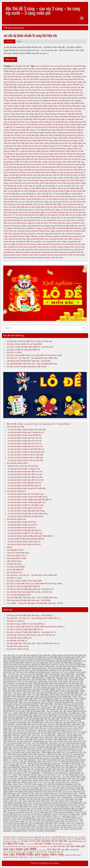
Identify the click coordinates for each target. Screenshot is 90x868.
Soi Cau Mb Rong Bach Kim (19, 595)
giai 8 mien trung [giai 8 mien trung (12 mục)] (75, 841)
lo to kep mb (37, 170)
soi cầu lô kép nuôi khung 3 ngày (46, 210)
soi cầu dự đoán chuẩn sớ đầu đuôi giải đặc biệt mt (30, 499)
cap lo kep (55, 79)
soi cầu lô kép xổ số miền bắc (56, 215)
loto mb (56, 175)
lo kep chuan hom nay (19, 114)
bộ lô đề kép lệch (15, 77)
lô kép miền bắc (75, 138)
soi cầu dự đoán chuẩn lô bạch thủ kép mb (26, 449)
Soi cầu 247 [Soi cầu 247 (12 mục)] (74, 850)
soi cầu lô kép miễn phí (18, 207)
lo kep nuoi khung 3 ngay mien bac (34, 151)
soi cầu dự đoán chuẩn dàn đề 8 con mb (25, 477)
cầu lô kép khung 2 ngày (14, 93)
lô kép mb (71, 135)
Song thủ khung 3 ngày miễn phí (64, 226)
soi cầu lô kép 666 (11, 194)
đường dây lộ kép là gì (52, 101)
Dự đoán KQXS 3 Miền (16, 558)
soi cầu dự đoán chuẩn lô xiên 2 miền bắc (25, 455)
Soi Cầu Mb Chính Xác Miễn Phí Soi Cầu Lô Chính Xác (30, 341)
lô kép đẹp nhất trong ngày (35, 119)
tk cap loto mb (44, 255)
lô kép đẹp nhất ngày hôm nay (71, 117)
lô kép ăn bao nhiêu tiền (70, 106)
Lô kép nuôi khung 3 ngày (61, 148)
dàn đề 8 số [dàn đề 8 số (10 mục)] (70, 839)
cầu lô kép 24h (35, 90)
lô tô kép (27, 170)
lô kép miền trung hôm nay (60, 143)
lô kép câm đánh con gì (35, 111)
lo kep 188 (74, 103)
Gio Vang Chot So (14, 572)
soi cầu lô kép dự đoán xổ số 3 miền (67, 196)
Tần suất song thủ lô (26, 250)
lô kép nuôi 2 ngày (40, 146)
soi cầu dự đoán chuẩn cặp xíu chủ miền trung (28, 513)
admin (19, 41)
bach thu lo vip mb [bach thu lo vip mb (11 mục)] (10, 837)
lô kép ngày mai (79, 143)
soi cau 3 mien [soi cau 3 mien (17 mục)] (43, 844)
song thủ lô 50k (49, 228)
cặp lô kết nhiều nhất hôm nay (16, 87)
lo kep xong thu (49, 162)
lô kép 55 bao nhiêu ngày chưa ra (45, 106)
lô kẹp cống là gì (36, 114)
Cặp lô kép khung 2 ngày (51, 82)
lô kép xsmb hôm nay (75, 162)
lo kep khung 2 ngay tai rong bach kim (30, 127)
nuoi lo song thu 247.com (68, 186)
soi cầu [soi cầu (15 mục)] (65, 849)
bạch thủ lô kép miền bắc (61, 71)
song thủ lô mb (44, 236)
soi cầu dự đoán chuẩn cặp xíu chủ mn (24, 544)
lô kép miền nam (26, 143)
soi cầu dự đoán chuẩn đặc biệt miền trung (26, 511)
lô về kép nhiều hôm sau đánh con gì (47, 172)
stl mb (77, 247)
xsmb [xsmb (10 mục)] (31, 857)
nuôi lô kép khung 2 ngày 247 (57, 180)
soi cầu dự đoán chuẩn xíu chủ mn (22, 525)
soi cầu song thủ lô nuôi (50, 220)
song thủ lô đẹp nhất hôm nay (68, 228)
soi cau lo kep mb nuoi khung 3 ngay (33, 202)
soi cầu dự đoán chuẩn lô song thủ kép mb (30, 35)
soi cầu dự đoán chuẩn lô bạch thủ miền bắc (27, 429)
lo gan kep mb (57, 103)
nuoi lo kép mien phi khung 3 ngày (71, 183)
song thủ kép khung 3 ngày (38, 226)
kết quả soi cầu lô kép (71, 101)
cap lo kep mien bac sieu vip (29, 85)
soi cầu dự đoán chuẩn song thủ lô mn (24, 541)
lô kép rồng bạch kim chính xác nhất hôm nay (27, 159)
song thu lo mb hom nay (62, 236)
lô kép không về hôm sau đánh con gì (42, 124)
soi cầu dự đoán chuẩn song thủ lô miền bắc (27, 488)
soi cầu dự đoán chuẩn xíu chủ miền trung (26, 494)
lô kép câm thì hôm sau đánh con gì (61, 111)
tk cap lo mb (32, 255)
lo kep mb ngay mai (24, 138)
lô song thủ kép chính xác (28, 167)
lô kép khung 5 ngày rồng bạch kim (41, 133)
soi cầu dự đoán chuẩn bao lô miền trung (25, 516)
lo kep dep (61, 114)
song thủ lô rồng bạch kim (53, 244)
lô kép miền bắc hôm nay (41, 140)
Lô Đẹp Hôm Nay (14, 564)
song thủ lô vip (34, 247)
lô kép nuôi (27, 146)
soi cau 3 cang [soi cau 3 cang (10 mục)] (29, 844)
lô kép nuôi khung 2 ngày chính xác (35, 148)
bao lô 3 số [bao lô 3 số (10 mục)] (49, 837)
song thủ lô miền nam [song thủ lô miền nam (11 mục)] (11, 857)
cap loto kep (64, 87)
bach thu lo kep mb (41, 71)
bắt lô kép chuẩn (42, 74)
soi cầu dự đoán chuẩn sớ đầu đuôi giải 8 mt (27, 502)
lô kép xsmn (9, 164)
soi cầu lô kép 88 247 (43, 194)
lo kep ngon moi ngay (13, 146)
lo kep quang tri (42, 156)
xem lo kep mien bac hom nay (16, 257)
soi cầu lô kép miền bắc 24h (25, 204)
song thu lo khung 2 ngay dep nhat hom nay (46, 234)
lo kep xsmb (61, 162)
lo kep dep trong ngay (56, 119)
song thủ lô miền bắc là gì (19, 239)
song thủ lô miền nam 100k (61, 239)
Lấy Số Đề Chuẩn (14, 561)
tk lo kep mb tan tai (58, 255)
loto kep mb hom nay (28, 175)
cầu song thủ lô (29, 95)
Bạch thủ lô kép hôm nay (41, 69)
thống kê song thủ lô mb (70, 252)
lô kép (66, 103)
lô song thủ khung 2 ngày (71, 167)
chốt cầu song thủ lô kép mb (48, 95)
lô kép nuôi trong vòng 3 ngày (23, 156)
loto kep (67, 172)
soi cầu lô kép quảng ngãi (34, 212)
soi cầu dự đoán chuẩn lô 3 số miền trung (25, 505)
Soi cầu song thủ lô (51, 218)
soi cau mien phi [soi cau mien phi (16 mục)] (76, 846)
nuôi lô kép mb (15, 183)
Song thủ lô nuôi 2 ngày (57, 242)
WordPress (45, 863)
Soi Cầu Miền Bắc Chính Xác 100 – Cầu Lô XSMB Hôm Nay (32, 364)
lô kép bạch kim (52, 109)
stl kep (59, 247)
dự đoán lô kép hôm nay (31, 98)
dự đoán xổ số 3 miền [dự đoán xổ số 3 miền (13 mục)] (31, 841)
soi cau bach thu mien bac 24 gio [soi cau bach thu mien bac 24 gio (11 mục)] (15, 846)
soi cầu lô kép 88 (27, 194)
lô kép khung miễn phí (66, 133)
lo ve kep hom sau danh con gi (19, 172)
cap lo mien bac (36, 87)
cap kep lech (44, 79)
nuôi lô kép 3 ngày (71, 178)
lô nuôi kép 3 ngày (53, 164)
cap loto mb (75, 87)
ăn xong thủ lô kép (78, 66)
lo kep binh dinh (18, 111)
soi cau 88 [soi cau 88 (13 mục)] (57, 844)
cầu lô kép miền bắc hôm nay (70, 93)
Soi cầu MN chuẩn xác (16, 519)
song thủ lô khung (20, 234)
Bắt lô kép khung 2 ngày (59, 74)
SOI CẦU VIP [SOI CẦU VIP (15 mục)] (54, 849)
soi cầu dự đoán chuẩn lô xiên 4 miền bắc (25, 460)
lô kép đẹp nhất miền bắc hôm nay (44, 117)
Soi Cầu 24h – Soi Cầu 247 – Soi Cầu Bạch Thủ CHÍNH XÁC (32, 358)
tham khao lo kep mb (44, 250)
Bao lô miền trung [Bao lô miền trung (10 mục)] (72, 837)
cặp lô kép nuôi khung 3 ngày (54, 85)
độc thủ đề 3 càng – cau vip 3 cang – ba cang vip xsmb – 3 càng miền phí (43, 10)
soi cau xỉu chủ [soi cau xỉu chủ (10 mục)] (42, 850)
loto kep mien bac (45, 175)
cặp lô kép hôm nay (31, 82)
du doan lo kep (14, 98)
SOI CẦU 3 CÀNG (14, 352)
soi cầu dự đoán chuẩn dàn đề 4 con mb (25, 471)
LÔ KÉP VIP (18, 162)
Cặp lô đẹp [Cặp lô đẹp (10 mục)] (6, 839)
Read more (10, 59)
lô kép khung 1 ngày (66, 124)
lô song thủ (67, 164)
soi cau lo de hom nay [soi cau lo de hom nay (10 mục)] (33, 847)
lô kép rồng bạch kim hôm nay (59, 159)
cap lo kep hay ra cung (13, 82)
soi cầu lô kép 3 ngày (61, 191)
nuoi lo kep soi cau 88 (32, 186)
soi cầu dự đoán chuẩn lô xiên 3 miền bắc (25, 457)
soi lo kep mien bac (40, 223)
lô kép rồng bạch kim (58, 156)
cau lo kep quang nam (13, 95)
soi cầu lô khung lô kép (13, 218)
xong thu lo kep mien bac (53, 257)
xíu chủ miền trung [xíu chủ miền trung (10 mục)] (39, 857)
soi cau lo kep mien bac (59, 202)
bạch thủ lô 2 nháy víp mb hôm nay (23, 466)
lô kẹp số (76, 159)
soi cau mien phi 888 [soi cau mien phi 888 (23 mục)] (20, 849)
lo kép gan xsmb (36, 122)
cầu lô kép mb (52, 93)
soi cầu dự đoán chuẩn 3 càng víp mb (24, 469)
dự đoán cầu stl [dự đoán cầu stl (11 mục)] (80, 839)
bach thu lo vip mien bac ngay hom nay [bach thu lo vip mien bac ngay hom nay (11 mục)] (31, 837)
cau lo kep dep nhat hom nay (53, 90)
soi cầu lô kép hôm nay (35, 199)
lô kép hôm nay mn (18, 124)
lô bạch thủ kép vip (20, 103)
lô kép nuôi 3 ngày (70, 146)
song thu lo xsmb (49, 247)
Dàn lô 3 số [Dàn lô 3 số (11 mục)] (46, 839)
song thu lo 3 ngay (34, 228)
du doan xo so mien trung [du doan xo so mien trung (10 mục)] (25, 839)
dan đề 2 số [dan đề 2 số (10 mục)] (14, 839)
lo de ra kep (45, 103)
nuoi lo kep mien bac (30, 183)
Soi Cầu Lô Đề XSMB (16, 567)
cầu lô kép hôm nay (74, 90)
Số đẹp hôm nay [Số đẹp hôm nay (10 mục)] (24, 857)
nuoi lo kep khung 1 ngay (33, 180)
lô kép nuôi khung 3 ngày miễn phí (63, 151)
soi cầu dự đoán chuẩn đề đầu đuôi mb (24, 485)
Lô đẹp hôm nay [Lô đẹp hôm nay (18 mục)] (14, 843)
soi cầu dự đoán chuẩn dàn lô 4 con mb (25, 438)
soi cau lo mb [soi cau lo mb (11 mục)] (45, 846)
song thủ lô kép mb (64, 231)
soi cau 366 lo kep (37, 188)
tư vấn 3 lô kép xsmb (76, 255)
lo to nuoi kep (48, 170)
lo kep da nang (50, 114)
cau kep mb (23, 90)
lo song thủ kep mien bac (50, 167)
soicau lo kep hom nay (75, 223)
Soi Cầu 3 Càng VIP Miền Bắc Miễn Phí (23, 350)
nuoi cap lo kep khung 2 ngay (35, 178)
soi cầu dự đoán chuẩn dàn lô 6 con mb (25, 441)
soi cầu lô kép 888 (61, 194)
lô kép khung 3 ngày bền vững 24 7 (23, 130)
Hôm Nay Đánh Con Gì (17, 555)
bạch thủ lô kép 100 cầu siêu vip (17, 69)
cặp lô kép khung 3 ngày (72, 82)
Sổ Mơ (10, 547)
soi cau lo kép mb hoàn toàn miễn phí (61, 199)
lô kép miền (63, 138)
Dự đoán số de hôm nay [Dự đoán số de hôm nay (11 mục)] (12, 841)
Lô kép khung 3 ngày (55, 127)
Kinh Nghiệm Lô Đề (15, 550)
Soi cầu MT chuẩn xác (16, 491)
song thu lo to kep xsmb (18, 247)
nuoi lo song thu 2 (50, 186)
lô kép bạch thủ (66, 109)
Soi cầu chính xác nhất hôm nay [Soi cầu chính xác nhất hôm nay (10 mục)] (12, 852)
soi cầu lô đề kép (28, 191)
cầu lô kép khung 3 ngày (35, 93)
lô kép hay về (49, 122)
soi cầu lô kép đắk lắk (43, 196)
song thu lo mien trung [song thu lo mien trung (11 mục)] (73, 855)
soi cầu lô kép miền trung (39, 207)
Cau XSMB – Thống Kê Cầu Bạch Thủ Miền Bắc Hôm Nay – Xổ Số (35, 603)
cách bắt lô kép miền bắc (52, 77)
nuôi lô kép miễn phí (48, 183)
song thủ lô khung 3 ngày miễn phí (23, 236)
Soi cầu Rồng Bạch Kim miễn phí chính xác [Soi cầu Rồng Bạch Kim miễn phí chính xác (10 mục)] (35, 852)
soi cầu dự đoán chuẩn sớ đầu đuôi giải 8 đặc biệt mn (31, 536)
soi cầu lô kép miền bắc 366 (49, 204)
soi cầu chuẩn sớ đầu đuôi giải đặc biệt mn (26, 539)
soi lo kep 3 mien (68, 220)
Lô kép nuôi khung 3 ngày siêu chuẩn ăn (49, 154)
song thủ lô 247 (19, 228)
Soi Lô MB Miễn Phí (15, 569)
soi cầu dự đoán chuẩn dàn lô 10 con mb (25, 446)
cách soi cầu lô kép (30, 79)
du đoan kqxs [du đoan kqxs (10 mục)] (37, 839)
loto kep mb (14, 175)
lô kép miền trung (41, 143)
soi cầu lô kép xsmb (78, 215)
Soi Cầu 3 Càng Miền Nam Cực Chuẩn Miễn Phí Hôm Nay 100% (34, 355)
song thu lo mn (40, 242)
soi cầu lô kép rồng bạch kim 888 (29, 215)
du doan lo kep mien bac (68, 98)
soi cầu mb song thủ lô (33, 218)
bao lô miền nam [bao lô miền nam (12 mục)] (59, 837)
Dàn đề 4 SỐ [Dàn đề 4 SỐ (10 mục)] (55, 839)
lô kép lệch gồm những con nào (39, 135)
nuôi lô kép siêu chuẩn (13, 186)
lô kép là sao (20, 135)
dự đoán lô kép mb (49, 98)
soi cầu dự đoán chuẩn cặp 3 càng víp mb (26, 432)
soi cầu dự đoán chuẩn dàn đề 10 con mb (26, 480)
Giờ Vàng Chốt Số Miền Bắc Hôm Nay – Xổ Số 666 (29, 361)
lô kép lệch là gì (59, 135)
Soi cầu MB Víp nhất (21, 66)
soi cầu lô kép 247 (43, 191)
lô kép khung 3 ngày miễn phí (51, 130)
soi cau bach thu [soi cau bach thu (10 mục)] (67, 844)
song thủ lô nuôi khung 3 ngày (28, 244)
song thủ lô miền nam (39, 239)
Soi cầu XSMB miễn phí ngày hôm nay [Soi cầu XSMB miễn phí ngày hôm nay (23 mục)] (34, 854)
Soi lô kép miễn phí (57, 223)
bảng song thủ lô (27, 74)
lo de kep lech (34, 103)
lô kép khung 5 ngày (72, 130)
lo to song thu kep (62, 170)
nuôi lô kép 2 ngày (55, 178)
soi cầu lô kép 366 (78, 191)
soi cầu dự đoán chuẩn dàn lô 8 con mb (25, 443)
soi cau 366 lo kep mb (54, 188)
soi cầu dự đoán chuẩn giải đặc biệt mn (25, 530)
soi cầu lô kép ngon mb (22, 210)
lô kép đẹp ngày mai (20, 117)
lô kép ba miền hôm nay (22, 109)
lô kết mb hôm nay (22, 164)
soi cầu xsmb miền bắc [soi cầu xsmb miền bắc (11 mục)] (55, 852)
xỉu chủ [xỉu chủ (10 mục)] (48, 857)
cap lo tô (47, 87)
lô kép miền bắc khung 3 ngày (65, 140)
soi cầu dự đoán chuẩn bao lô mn (22, 522)
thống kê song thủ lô (51, 252)
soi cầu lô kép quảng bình (71, 210)
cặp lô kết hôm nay (75, 85)
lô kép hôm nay (62, 122)
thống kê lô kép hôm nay (64, 250)
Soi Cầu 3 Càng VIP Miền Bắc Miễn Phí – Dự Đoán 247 (30, 347)
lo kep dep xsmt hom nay (18, 122)
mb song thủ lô (66, 175)
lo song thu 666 (79, 164)
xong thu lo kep (35, 257)
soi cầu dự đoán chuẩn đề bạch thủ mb (24, 483)
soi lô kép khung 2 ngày (22, 223)
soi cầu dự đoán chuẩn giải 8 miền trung (25, 508)
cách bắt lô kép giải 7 (32, 77)
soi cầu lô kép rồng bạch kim (57, 212)
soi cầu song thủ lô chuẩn (71, 218)
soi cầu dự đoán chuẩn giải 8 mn (22, 527)
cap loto (55, 87)
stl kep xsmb (68, 247)
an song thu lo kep (61, 66)
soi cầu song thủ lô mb (30, 220)
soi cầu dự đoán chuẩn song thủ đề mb (24, 435)
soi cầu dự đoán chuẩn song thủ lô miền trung (26, 366)
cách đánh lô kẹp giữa (72, 77)
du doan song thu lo (34, 101)
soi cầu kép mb (14, 191)
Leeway (56, 863)
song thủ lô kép (23, 231)
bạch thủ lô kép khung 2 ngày (65, 69)
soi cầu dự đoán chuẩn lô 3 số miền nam (25, 533)
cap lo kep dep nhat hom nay (72, 79)
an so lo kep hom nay (44, 66)
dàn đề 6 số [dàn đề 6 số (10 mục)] (63, 839)
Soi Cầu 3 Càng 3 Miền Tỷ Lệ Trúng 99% (24, 344)
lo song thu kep (10, 167)
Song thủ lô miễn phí (24, 242)
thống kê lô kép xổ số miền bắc (28, 252)
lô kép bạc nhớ (39, 109)
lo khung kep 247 (38, 164)
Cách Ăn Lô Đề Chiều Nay (18, 553)
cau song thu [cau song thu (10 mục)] (82, 837)
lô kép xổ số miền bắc (32, 162)
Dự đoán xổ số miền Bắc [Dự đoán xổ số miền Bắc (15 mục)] (55, 841)
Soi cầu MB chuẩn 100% (17, 463)
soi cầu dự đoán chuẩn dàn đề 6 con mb (25, 474)
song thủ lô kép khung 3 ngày (43, 231)
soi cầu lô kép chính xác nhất (21, 196)
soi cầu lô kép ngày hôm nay (62, 207)
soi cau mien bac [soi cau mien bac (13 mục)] (58, 846)
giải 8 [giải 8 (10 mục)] (84, 841)
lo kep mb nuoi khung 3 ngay (45, 138)
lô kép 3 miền (25, 106)
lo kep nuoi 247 (55, 146)
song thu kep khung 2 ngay (15, 226)
